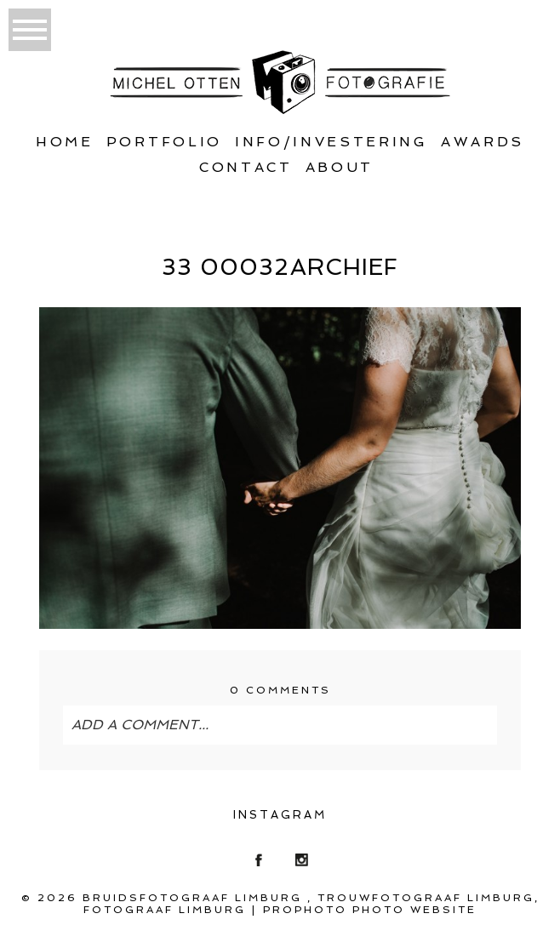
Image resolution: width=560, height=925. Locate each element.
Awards (483, 142)
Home (65, 142)
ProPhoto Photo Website (370, 910)
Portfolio (164, 142)
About (340, 167)
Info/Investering (331, 142)
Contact (246, 167)
